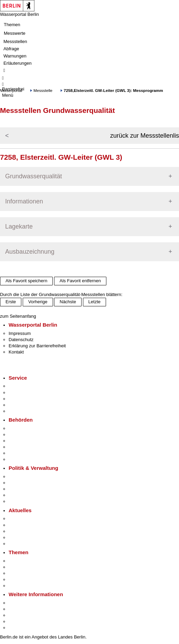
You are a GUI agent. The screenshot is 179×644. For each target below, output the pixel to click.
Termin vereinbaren (28, 393)
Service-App (21, 386)
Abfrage (11, 49)
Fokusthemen (22, 561)
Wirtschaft (19, 615)
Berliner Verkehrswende (32, 567)
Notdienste (19, 405)
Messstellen (15, 41)
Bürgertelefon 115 (26, 399)
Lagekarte (19, 226)
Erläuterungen (18, 63)
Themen (12, 25)
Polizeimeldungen (26, 525)
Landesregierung (25, 477)
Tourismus (19, 609)
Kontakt (16, 352)
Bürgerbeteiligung (26, 489)
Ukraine (16, 537)
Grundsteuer (21, 586)
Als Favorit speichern (26, 281)
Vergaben (18, 501)
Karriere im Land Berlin (31, 483)
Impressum (20, 333)
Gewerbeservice (25, 411)
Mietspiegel (20, 579)
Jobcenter (18, 453)
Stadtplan (18, 628)
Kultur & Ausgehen (27, 603)
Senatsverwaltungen (29, 435)
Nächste (68, 302)
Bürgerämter (21, 447)
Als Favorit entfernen (80, 281)
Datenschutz (21, 340)
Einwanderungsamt (28, 459)
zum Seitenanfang (18, 316)
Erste (11, 302)
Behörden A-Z (22, 428)
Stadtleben (19, 621)
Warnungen (15, 56)
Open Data (19, 495)
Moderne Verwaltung (29, 573)
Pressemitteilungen (28, 519)
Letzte (94, 302)
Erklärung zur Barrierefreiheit (37, 346)
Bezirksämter (22, 441)
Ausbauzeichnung (30, 252)
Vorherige (38, 302)
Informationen (24, 201)
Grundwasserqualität (34, 176)
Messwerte (15, 33)
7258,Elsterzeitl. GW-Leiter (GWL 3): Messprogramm (113, 90)
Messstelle (43, 90)
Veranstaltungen (25, 531)
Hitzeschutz (20, 544)
